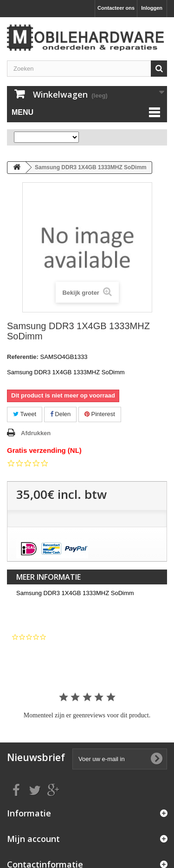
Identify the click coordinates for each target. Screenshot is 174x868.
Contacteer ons (116, 8)
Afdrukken (36, 433)
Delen (61, 414)
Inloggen (152, 8)
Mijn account (33, 839)
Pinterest (100, 414)
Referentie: (23, 357)
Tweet (25, 414)
